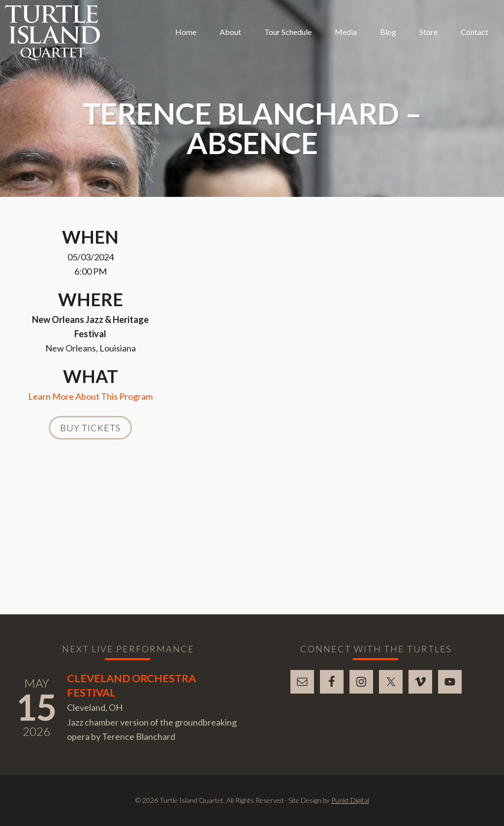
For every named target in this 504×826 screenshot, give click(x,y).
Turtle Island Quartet (52, 32)
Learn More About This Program (90, 396)
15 (36, 707)
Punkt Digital (350, 800)
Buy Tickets (90, 428)
